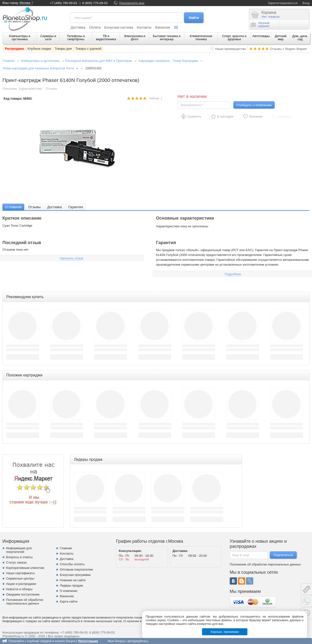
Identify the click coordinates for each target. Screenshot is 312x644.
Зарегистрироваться (283, 3)
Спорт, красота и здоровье (234, 38)
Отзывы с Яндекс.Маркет (289, 49)
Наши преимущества (231, 49)
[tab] (13, 207)
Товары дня (63, 49)
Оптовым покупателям (76, 569)
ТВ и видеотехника (106, 38)
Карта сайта (68, 601)
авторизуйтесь (138, 641)
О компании (68, 591)
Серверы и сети (48, 38)
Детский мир (281, 38)
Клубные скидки (39, 49)
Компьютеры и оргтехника (20, 38)
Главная (8, 61)
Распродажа (14, 49)
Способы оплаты (72, 564)
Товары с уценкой (88, 49)
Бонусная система (119, 27)
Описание (10, 89)
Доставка (78, 27)
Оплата (95, 27)
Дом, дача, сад (300, 38)
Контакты (144, 27)
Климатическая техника (201, 38)
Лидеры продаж (71, 585)
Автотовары (261, 36)
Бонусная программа (75, 575)
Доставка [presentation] (54, 207)
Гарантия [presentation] (76, 207)
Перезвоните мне (132, 3)
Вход (306, 3)
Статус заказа (16, 562)
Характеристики (30, 89)
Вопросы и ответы (19, 557)
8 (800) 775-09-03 (95, 3)
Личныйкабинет (260, 24)
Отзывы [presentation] (34, 207)
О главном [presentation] (13, 207)
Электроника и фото (135, 38)
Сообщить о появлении (254, 105)
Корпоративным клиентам (25, 568)
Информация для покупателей (19, 550)
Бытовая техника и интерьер (167, 38)
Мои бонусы (116, 641)
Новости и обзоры (19, 589)
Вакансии (163, 27)
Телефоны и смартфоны (76, 38)
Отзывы (51, 89)
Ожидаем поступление (23, 594)
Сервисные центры (20, 578)
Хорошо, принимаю (225, 632)
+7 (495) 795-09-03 (64, 3)
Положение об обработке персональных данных (25, 602)
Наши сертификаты (20, 573)
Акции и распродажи (21, 584)
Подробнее (233, 274)
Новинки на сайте (73, 580)
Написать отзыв (72, 258)
